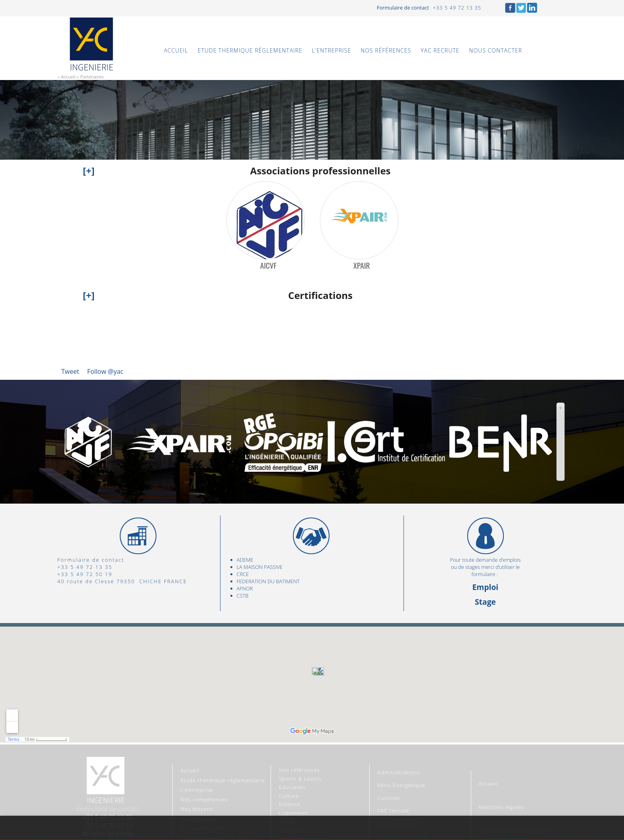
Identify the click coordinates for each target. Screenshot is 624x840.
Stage (485, 602)
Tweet (70, 371)
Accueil (68, 77)
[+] (89, 171)
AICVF (268, 266)
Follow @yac (105, 371)
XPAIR (362, 266)
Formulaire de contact (403, 8)
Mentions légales (501, 807)
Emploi (485, 587)
